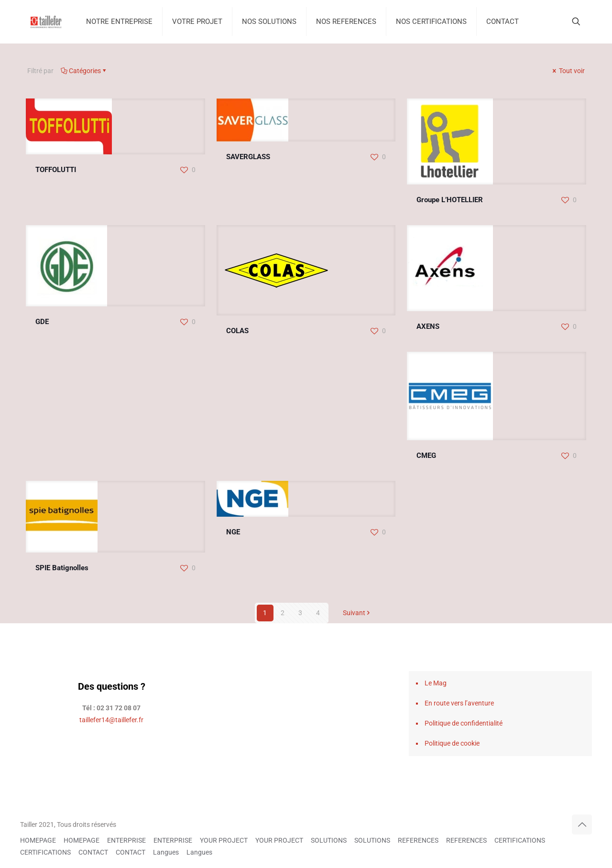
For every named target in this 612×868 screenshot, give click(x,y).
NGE (233, 532)
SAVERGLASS (248, 157)
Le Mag (436, 683)
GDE (42, 322)
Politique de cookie (452, 743)
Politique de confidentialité (464, 723)
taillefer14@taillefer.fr (111, 720)
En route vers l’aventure (459, 703)
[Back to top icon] (582, 825)
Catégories (84, 71)
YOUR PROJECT (224, 840)
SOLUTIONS (329, 840)
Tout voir (568, 71)
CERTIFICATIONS (520, 840)
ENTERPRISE (126, 840)
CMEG (426, 456)
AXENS (428, 326)
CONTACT (93, 852)
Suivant (357, 613)
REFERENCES (418, 840)
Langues (166, 852)
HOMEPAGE (38, 840)
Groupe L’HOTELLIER (450, 200)
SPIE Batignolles (62, 568)
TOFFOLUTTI (56, 170)
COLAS (237, 331)
